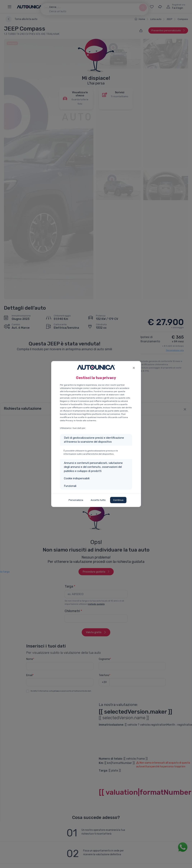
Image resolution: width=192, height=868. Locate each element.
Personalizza (76, 500)
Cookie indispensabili (77, 478)
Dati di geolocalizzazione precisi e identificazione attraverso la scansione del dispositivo (94, 440)
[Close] (134, 367)
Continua (118, 500)
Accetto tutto (98, 500)
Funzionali (70, 486)
